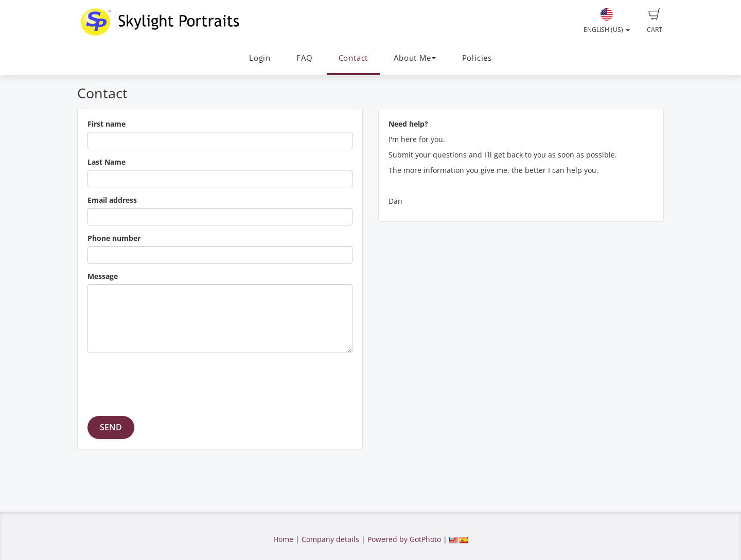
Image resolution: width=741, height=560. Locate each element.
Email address (112, 200)
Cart (655, 21)
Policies (477, 58)
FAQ (304, 58)
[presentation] (166, 381)
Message (103, 276)
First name (107, 124)
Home (283, 539)
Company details (330, 539)
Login (260, 58)
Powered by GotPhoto (404, 539)
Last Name (107, 162)
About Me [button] (415, 58)
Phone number (114, 238)
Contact (353, 58)
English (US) (607, 21)
